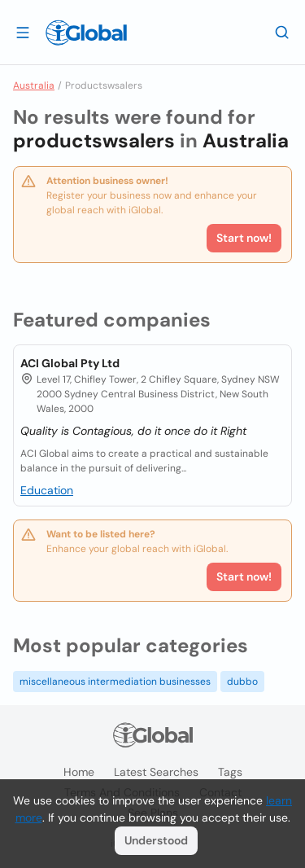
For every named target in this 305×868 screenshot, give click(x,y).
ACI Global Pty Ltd (70, 363)
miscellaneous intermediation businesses (115, 682)
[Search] (282, 32)
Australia (34, 85)
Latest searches (156, 772)
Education (47, 490)
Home (79, 772)
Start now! (244, 576)
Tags (230, 772)
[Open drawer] (23, 32)
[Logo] (86, 33)
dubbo (242, 682)
